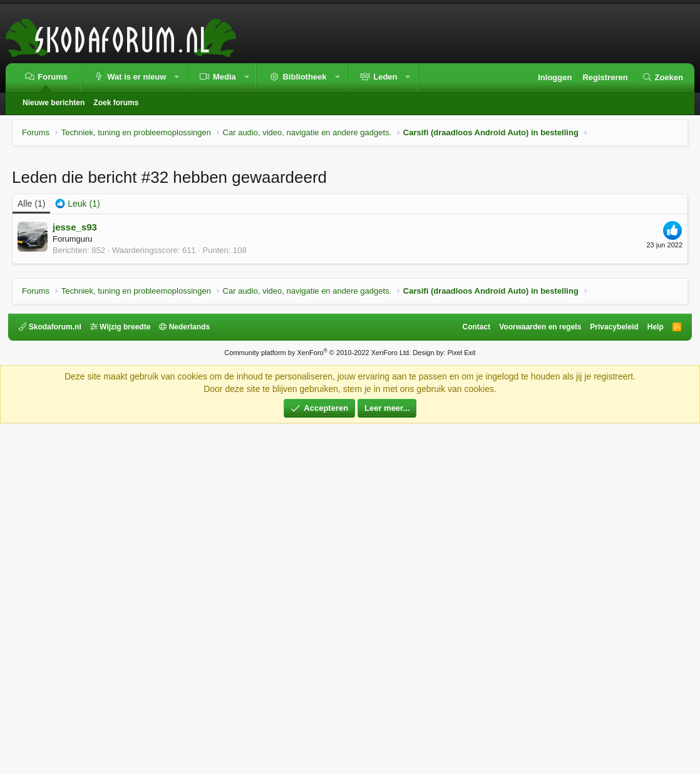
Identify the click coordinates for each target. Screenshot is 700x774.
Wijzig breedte (124, 678)
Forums (53, 77)
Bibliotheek (304, 77)
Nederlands (188, 678)
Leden (385, 77)
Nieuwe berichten (54, 103)
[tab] (77, 379)
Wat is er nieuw (136, 77)
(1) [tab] (31, 379)
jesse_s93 (75, 402)
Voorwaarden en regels (537, 678)
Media (224, 77)
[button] (177, 77)
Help (652, 678)
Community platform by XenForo (317, 703)
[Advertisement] (350, 247)
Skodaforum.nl (54, 678)
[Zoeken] (662, 78)
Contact (473, 678)
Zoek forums (116, 103)
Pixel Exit (461, 703)
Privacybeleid (611, 678)
